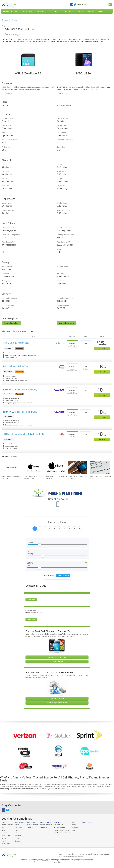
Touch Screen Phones (61, 830)
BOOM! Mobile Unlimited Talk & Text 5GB (23, 434)
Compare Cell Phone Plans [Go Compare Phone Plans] (57, 657)
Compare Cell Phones (9, 20)
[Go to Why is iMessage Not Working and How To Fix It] (56, 467)
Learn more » (7, 93)
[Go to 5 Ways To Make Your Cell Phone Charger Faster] (78, 467)
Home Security (68, 11)
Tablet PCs (31, 827)
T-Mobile (4, 833)
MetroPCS (5, 841)
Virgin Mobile (6, 835)
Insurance (80, 11)
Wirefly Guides (86, 823)
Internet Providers (46, 825)
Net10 (4, 838)
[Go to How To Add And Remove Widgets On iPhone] (34, 467)
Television (43, 827)
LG (16, 833)
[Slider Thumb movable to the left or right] (40, 545)
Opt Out (109, 854)
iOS (72, 830)
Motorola (18, 835)
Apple (17, 825)
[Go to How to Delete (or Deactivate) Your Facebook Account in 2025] (100, 467)
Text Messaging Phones (61, 833)
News (79, 4)
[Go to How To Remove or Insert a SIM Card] (11, 467)
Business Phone (27, 11)
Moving (100, 11)
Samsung (18, 841)
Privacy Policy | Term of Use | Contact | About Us (82, 854)
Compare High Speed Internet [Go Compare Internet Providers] (57, 703)
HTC (16, 830)
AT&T (3, 827)
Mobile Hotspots (32, 825)
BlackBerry (18, 827)
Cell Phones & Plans (10, 11)
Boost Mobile (6, 843)
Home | (62, 854)
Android (74, 825)
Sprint (4, 830)
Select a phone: (58, 499)
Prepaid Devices (59, 827)
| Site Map (103, 854)
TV (50, 11)
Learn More (31, 600)
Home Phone (40, 11)
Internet (57, 11)
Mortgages (91, 11)
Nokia (17, 838)
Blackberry (75, 827)
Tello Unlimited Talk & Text (16, 366)
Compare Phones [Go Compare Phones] (57, 661)
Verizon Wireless (7, 825)
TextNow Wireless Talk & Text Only (20, 390)
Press (84, 4)
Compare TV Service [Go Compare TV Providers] (57, 699)
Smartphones (58, 825)
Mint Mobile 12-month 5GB (16, 343)
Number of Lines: (57, 522)
